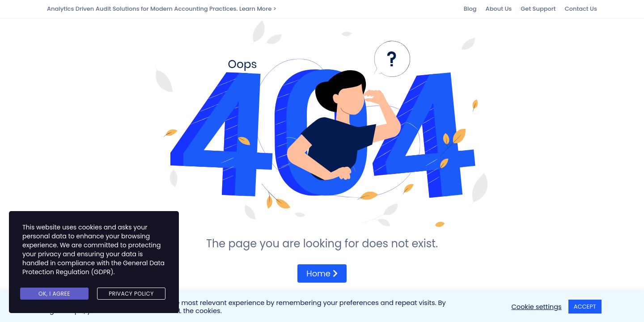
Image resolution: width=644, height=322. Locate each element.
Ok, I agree (54, 294)
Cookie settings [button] (537, 307)
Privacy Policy (131, 294)
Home (322, 273)
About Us (499, 9)
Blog (470, 9)
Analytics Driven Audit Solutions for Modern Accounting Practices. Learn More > (162, 9)
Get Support (538, 9)
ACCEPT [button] (585, 307)
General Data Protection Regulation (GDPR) (93, 267)
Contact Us (581, 9)
